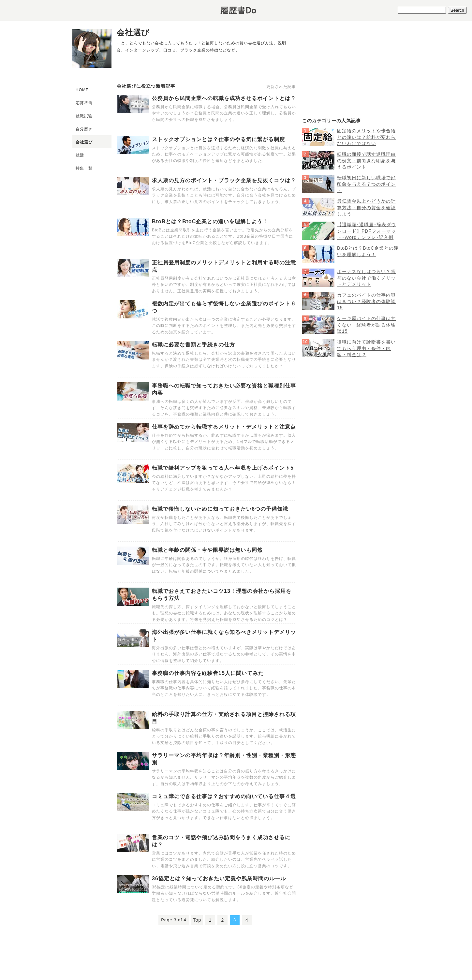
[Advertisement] (351, 72)
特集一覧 (84, 168)
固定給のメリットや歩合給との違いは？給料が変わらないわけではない (366, 137)
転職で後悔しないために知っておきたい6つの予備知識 (220, 509)
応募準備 (84, 103)
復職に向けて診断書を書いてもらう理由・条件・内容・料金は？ (366, 348)
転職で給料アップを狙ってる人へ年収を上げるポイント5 (223, 468)
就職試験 (84, 116)
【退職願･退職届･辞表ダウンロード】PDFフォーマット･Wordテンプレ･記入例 (367, 231)
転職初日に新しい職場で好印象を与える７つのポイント (366, 184)
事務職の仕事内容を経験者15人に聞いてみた (208, 673)
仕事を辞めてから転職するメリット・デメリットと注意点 (224, 427)
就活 (80, 155)
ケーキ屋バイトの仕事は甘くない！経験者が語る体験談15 (366, 325)
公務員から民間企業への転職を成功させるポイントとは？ (224, 98)
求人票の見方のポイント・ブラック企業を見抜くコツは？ (224, 180)
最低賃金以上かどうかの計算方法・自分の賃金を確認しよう (366, 207)
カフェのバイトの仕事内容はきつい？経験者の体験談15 (366, 301)
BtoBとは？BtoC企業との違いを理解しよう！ (210, 221)
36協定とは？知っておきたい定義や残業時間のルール (219, 878)
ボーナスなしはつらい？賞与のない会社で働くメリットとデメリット (366, 278)
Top (197, 920)
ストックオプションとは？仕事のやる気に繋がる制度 (218, 139)
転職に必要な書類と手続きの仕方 (193, 345)
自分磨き (84, 129)
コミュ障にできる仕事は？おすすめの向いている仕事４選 (224, 796)
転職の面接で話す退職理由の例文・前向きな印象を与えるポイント (366, 161)
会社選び (84, 142)
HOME (82, 90)
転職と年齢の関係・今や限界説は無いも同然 (207, 550)
